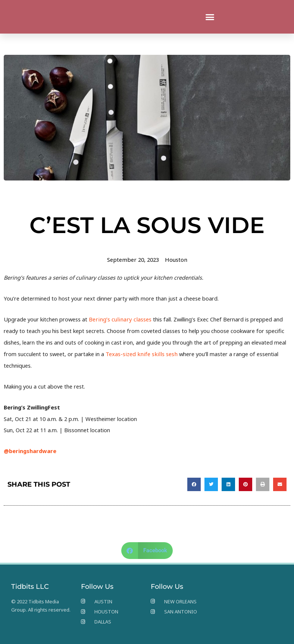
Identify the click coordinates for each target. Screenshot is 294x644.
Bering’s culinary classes (118, 319)
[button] (210, 17)
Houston (175, 260)
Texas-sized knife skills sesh (140, 354)
